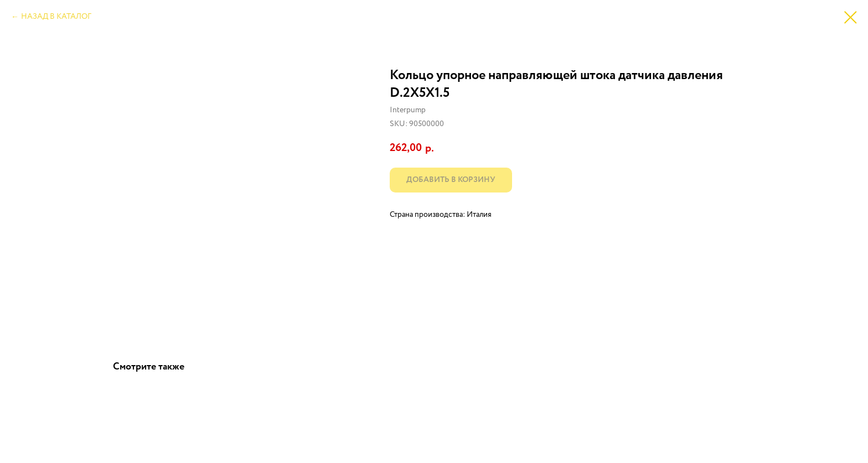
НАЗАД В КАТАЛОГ (56, 17)
